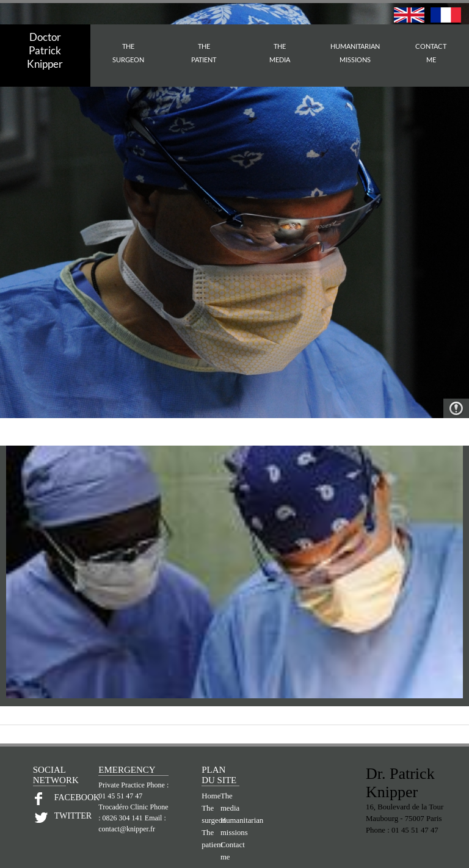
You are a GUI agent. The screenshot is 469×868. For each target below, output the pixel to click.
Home (211, 796)
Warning (456, 408)
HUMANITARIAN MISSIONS (355, 53)
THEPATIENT (204, 53)
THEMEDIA (280, 53)
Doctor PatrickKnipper (45, 50)
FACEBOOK (60, 797)
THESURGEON (128, 53)
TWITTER (60, 816)
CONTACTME (431, 53)
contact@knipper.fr (127, 829)
